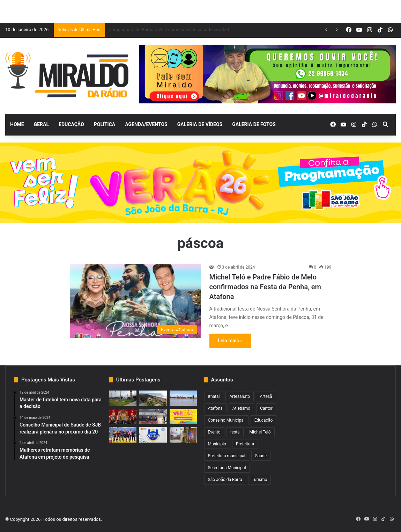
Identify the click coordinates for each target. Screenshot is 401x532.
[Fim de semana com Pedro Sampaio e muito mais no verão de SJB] (183, 416)
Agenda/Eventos (146, 124)
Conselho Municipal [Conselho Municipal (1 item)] (226, 420)
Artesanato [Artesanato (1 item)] (240, 396)
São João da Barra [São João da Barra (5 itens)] (225, 480)
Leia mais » (231, 341)
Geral (41, 124)
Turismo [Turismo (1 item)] (260, 480)
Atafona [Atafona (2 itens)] (215, 408)
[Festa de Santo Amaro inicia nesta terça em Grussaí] (153, 435)
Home (17, 124)
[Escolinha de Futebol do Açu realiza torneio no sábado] (123, 398)
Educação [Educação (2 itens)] (264, 420)
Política (105, 124)
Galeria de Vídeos (200, 124)
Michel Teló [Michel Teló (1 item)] (260, 432)
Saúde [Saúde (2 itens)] (261, 456)
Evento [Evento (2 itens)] (214, 432)
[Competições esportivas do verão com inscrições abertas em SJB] (123, 435)
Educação (71, 124)
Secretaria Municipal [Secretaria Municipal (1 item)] (227, 468)
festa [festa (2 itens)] (235, 432)
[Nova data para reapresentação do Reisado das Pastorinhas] (123, 416)
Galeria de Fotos (254, 124)
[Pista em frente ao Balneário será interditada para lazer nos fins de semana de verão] (153, 398)
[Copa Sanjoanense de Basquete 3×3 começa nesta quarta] (153, 416)
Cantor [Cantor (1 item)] (266, 408)
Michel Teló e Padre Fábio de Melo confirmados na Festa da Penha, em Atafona (265, 287)
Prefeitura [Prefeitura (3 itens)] (245, 444)
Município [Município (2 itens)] (217, 444)
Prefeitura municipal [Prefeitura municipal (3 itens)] (227, 456)
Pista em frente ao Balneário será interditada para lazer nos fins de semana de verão (193, 30)
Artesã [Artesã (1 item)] (266, 396)
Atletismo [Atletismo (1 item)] (241, 408)
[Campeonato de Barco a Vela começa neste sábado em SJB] (183, 398)
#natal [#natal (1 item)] (214, 396)
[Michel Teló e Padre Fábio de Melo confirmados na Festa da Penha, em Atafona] (135, 301)
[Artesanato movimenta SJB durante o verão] (183, 435)
